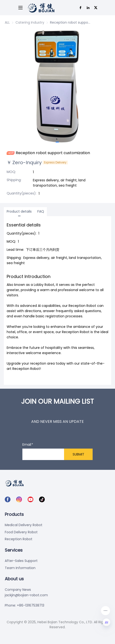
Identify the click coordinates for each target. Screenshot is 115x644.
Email (27, 445)
